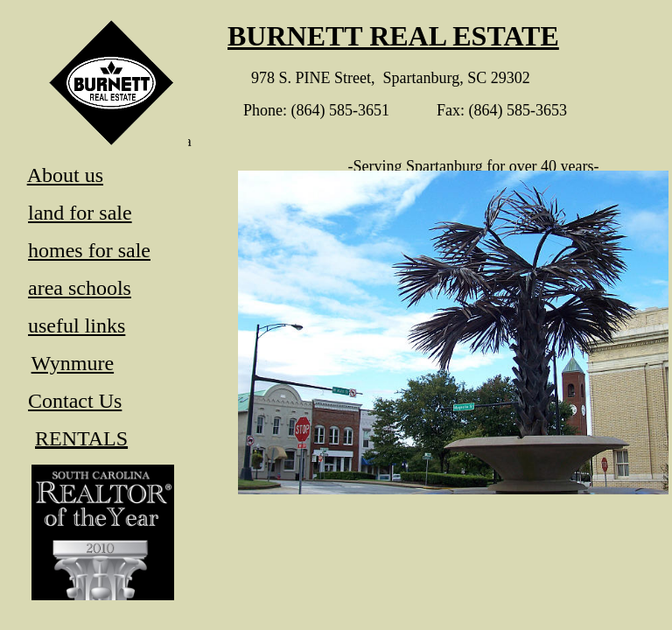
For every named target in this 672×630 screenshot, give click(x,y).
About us (65, 175)
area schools (80, 288)
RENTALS (81, 438)
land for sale (80, 213)
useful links (77, 325)
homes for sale (89, 250)
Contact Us (75, 401)
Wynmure (73, 363)
